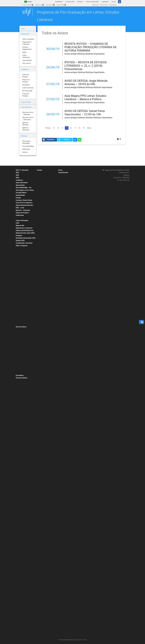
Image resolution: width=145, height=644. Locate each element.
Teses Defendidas (21, 281)
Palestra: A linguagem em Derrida (46, 455)
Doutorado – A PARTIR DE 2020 (25, 259)
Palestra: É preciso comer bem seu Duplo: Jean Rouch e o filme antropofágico (47, 523)
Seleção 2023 (20, 402)
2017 (39, 365)
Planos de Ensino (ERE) (23, 273)
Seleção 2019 (20, 410)
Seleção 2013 (20, 429)
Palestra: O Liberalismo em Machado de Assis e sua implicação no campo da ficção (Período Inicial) (47, 482)
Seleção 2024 (20, 405)
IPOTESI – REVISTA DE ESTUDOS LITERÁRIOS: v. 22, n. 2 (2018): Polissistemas (86, 66)
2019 (39, 216)
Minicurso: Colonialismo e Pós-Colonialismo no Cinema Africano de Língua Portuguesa (47, 615)
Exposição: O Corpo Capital (45, 411)
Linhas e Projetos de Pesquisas (25, 286)
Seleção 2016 (20, 419)
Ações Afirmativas (22, 183)
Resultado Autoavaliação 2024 (26, 238)
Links (18, 223)
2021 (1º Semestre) (22, 170)
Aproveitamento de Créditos (24, 335)
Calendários (20, 338)
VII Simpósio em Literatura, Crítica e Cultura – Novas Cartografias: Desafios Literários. (47, 631)
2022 (17, 173)
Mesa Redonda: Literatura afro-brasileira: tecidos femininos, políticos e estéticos (46, 393)
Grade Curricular (21, 262)
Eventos (40, 170)
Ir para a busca (50, 5)
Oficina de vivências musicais (45, 368)
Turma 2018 (62, 183)
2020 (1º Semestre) (22, 367)
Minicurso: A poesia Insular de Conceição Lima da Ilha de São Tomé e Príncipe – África (47, 374)
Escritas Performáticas (44, 317)
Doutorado (20, 264)
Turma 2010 (62, 205)
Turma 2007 (62, 213)
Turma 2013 (62, 197)
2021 (39, 213)
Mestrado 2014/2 (21, 424)
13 (58, 128)
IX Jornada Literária (43, 311)
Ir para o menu (39, 5)
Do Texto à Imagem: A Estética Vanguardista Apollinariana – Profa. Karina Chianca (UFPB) (47, 249)
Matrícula (19, 340)
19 (84, 128)
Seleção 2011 (20, 435)
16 (71, 128)
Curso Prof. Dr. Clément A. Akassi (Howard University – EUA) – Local (25, 205)
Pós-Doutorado (21, 316)
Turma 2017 (62, 186)
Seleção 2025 (20, 241)
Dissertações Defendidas (23, 278)
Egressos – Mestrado (65, 262)
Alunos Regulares (21, 348)
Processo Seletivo (22, 378)
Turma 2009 (62, 208)
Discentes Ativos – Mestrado (67, 216)
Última (89, 128)
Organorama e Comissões (24, 228)
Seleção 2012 (20, 432)
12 (54, 128)
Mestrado (19, 267)
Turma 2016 (62, 189)
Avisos (60, 170)
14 (62, 128)
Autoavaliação (20, 195)
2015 (39, 493)
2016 (39, 447)
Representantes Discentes (24, 362)
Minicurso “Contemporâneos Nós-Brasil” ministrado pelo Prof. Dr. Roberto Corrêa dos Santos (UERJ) (47, 607)
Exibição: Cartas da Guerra (45, 319)
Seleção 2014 (20, 427)
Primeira (48, 128)
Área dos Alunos (21, 327)
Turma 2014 (62, 194)
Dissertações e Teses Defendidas (25, 275)
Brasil (28, 2)
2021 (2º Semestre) (22, 370)
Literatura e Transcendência (45, 279)
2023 (17, 175)
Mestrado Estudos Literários (66, 175)
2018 (39, 314)
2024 (17, 178)
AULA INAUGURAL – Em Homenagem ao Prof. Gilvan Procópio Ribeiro (25, 190)
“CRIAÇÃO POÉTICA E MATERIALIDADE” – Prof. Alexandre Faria (47, 203)
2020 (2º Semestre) (22, 373)
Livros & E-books (21, 324)
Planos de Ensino (21, 346)
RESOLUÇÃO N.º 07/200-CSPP (25, 294)
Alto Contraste (104, 5)
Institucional (20, 215)
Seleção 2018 (20, 413)
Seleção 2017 (20, 416)
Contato (18, 198)
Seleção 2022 (20, 397)
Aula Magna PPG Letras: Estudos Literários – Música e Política (85, 97)
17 (75, 128)
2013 (39, 626)
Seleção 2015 (20, 421)
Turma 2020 (62, 178)
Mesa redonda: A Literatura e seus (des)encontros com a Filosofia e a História (47, 515)
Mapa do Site (95, 5)
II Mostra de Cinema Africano (45, 574)
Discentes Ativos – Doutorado (67, 259)
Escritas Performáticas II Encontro (47, 268)
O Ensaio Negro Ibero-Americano (46, 547)
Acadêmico (19, 180)
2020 (39, 173)
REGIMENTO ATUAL (22, 297)
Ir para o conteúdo (28, 5)
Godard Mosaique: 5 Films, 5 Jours (47, 270)
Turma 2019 (62, 181)
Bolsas (19, 218)
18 (79, 128)
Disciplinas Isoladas (22, 351)
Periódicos (20, 321)
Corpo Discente (63, 173)
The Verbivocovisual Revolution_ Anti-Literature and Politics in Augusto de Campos (46, 300)
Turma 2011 (62, 202)
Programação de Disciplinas (24, 343)
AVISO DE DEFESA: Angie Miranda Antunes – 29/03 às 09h (86, 82)
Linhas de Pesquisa (22, 220)
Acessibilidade (112, 5)
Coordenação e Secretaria (24, 243)
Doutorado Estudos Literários (67, 219)
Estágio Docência (21, 251)
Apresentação (20, 185)
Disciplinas (20, 248)
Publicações (20, 319)
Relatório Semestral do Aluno (24, 359)
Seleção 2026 (20, 408)
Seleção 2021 (20, 394)
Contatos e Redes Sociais (24, 200)
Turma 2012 (62, 200)
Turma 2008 (62, 210)
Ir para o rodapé (61, 5)
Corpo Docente (21, 254)
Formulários (20, 375)
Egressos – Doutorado (23, 210)
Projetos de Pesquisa (22, 289)
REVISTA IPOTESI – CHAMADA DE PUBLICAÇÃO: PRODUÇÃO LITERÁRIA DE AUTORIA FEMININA (91, 47)
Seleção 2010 (20, 438)
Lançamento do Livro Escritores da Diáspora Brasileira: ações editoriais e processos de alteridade (47, 531)
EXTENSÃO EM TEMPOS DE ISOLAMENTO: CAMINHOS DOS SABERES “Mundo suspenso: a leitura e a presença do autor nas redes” (46, 186)
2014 (39, 555)
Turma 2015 (62, 192)
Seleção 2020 (20, 381)
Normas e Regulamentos (23, 292)
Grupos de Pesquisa (22, 213)
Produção (19, 236)
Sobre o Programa (22, 246)
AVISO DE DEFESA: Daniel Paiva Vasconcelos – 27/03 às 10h (85, 113)
